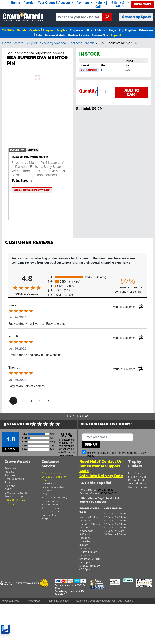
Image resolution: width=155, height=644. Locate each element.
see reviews (66, 455)
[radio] (77, 277)
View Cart (142, 4)
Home (7, 43)
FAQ (44, 494)
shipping (33, 150)
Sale (39, 35)
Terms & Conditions (59, 601)
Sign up (91, 445)
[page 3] (31, 401)
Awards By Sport (16, 479)
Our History (49, 483)
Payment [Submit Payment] (83, 3)
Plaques (48, 30)
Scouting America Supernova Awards (67, 43)
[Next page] (57, 401)
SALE (8, 489)
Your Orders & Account (54, 3)
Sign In (15, 3)
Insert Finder (137, 473)
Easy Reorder (50, 505)
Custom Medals (55, 35)
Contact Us (49, 515)
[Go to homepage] (23, 17)
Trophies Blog (14, 496)
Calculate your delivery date (32, 190)
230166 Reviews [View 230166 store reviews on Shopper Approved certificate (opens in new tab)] (30, 294)
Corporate (76, 30)
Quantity (88, 91)
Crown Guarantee (53, 487)
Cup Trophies (128, 30)
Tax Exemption (51, 508)
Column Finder (138, 487)
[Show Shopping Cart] (120, 4)
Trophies (8, 30)
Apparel (116, 35)
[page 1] (13, 401)
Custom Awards (78, 35)
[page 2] (23, 401)
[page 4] (40, 401)
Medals (22, 30)
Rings (112, 30)
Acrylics (62, 30)
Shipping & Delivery (54, 498)
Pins (89, 30)
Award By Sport (26, 43)
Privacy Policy (34, 601)
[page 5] (48, 401)
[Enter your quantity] (105, 91)
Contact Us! (112, 461)
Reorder (29, 3)
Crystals (35, 30)
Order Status (50, 501)
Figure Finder (137, 477)
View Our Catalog (16, 493)
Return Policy (50, 512)
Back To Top (77, 416)
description (17, 150)
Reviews (47, 491)
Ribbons (100, 30)
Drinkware (146, 30)
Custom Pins (100, 35)
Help (45, 519)
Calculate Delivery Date (101, 476)
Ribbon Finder (138, 480)
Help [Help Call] (99, 3)
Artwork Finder (138, 483)
